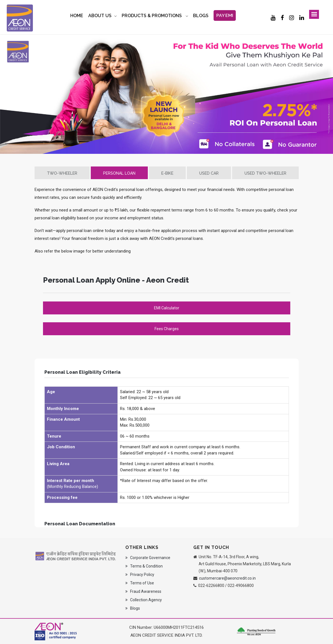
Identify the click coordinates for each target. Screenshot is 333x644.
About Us (100, 16)
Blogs (133, 608)
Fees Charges (167, 329)
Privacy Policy (140, 575)
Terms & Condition (144, 566)
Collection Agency (144, 600)
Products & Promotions (152, 16)
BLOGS (201, 16)
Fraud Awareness (143, 591)
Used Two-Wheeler (265, 173)
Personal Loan (119, 173)
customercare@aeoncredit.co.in (227, 578)
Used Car (209, 173)
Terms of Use (140, 583)
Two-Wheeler (62, 173)
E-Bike (167, 173)
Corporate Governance (148, 558)
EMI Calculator (167, 308)
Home (77, 16)
